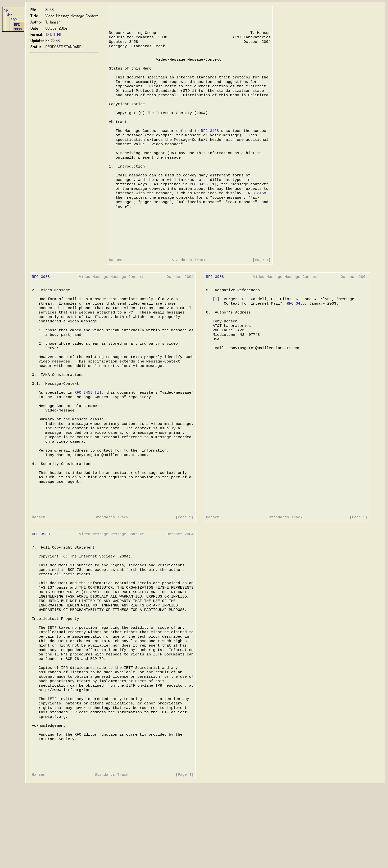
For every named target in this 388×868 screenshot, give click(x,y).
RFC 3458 (209, 145)
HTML (57, 34)
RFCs (14, 20)
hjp (6, 10)
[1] (212, 204)
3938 (49, 10)
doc (10, 15)
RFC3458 (52, 40)
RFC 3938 (18, 27)
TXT (48, 34)
